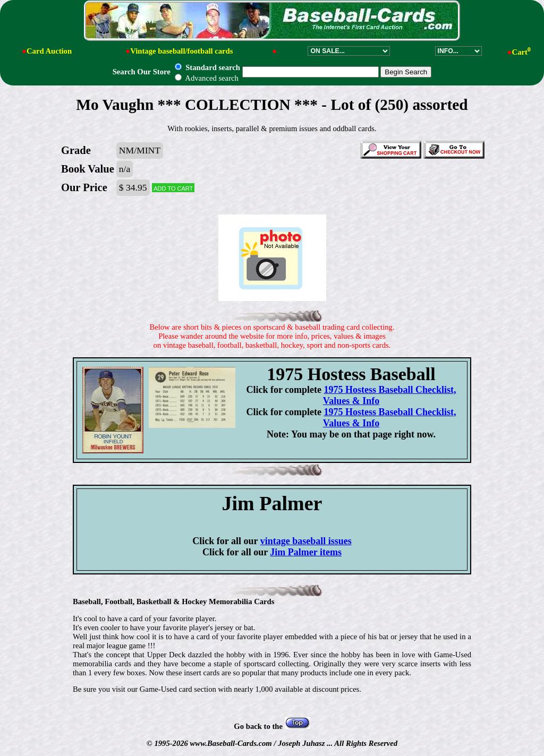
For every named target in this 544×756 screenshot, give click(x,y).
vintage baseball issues (306, 541)
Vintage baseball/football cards (181, 51)
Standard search (207, 67)
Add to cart (173, 188)
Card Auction (49, 51)
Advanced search (206, 78)
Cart (521, 52)
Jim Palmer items (306, 552)
